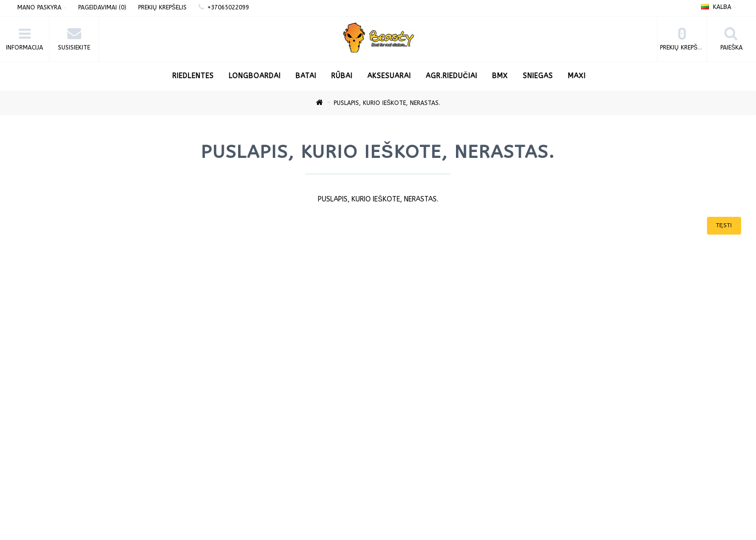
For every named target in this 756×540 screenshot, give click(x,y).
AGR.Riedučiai (452, 76)
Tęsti (724, 225)
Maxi (577, 76)
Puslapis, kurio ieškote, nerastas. (387, 103)
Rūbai (342, 76)
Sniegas (538, 76)
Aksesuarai (389, 76)
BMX (500, 76)
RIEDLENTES (193, 76)
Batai (306, 76)
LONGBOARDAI (255, 76)
